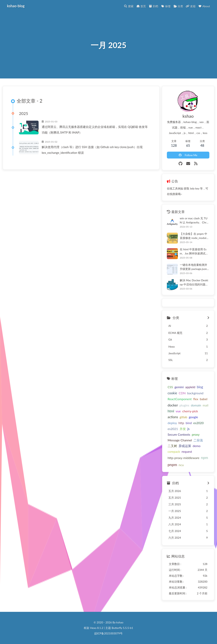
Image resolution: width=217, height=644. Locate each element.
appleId (190, 387)
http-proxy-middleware (184, 458)
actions (173, 417)
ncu (181, 465)
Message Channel (180, 440)
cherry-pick (190, 411)
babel (203, 399)
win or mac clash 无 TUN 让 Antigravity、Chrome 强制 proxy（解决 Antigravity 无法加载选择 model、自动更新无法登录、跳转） (194, 220)
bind (189, 423)
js (189, 429)
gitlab (183, 417)
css (170, 387)
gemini (179, 387)
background (195, 393)
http (181, 423)
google (193, 417)
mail (206, 405)
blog (200, 387)
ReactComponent (180, 399)
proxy (196, 434)
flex (196, 399)
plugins (184, 405)
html (171, 411)
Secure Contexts (179, 434)
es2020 (198, 423)
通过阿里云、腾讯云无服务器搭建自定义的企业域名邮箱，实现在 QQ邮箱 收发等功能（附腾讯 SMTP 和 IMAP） (95, 130)
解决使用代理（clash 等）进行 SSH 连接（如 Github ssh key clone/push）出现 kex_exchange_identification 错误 (92, 150)
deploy (172, 423)
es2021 (173, 429)
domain (196, 405)
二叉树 (172, 446)
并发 (183, 429)
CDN (182, 393)
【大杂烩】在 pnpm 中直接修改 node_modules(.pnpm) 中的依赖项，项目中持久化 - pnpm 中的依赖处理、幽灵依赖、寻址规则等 (194, 236)
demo (197, 446)
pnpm (172, 465)
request (187, 451)
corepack (174, 451)
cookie (172, 393)
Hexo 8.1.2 (97, 628)
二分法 (198, 440)
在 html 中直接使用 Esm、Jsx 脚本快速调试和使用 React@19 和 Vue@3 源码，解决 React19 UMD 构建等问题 (195, 251)
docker (173, 405)
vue (178, 411)
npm (204, 458)
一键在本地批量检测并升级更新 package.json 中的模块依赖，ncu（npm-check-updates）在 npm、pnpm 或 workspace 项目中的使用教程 (194, 267)
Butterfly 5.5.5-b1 (122, 628)
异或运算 (185, 446)
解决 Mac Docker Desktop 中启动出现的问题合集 (194, 282)
